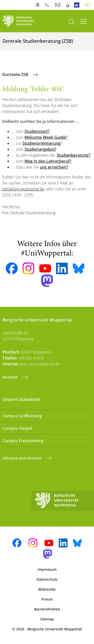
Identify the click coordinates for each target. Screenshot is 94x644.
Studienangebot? (40, 149)
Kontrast (38, 5)
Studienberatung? (73, 155)
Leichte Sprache (78, 5)
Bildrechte (47, 589)
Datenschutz (47, 579)
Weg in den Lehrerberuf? (48, 161)
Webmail (58, 5)
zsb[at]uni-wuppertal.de (23, 189)
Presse (47, 599)
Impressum (47, 569)
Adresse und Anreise (22, 458)
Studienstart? (37, 131)
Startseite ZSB (16, 74)
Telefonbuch (48, 5)
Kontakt (10, 377)
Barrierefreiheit (47, 609)
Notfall (68, 5)
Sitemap (47, 619)
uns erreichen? (54, 167)
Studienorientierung (42, 143)
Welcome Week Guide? (46, 137)
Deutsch (89, 5)
